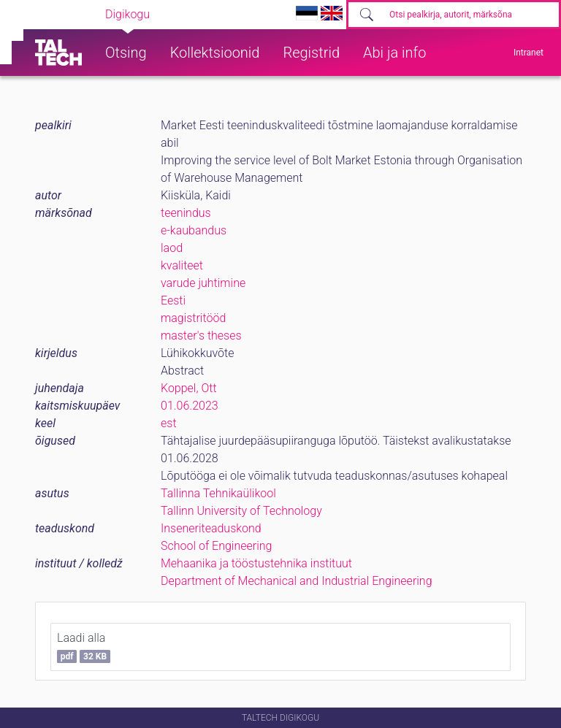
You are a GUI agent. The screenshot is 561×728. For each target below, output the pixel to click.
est (169, 423)
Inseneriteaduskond (211, 528)
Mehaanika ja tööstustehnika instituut (256, 563)
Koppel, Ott (189, 388)
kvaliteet (182, 265)
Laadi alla (84, 647)
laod (172, 248)
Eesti (173, 300)
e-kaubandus (194, 230)
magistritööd (193, 318)
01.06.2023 (190, 406)
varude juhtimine (203, 283)
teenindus (186, 213)
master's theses (201, 336)
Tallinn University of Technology (241, 511)
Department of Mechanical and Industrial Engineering (297, 581)
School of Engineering (216, 546)
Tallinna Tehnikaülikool (218, 493)
